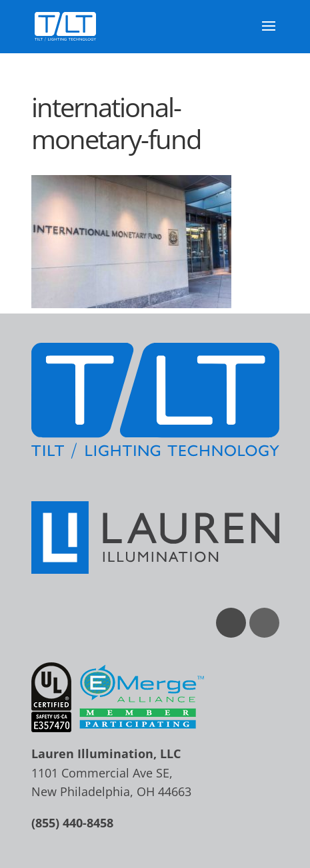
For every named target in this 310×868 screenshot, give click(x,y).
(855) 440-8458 (72, 823)
